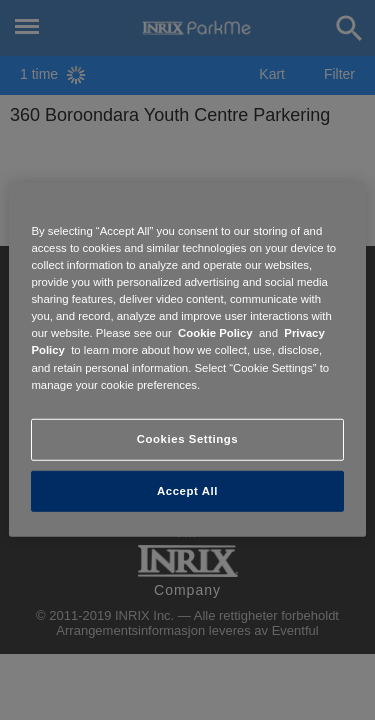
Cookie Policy (215, 333)
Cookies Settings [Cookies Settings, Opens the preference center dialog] (187, 438)
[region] (187, 360)
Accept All (187, 490)
